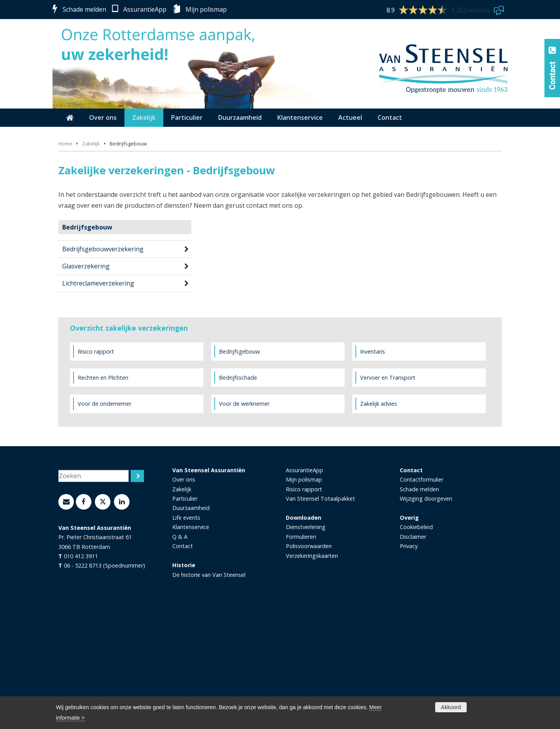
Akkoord (451, 707)
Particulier (185, 617)
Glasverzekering (86, 384)
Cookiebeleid (416, 645)
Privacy (409, 664)
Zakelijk (91, 262)
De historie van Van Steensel (209, 693)
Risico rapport (304, 607)
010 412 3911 (81, 674)
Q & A (180, 655)
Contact (183, 664)
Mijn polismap (206, 9)
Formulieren (301, 655)
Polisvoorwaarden (309, 664)
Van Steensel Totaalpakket (320, 617)
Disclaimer (413, 655)
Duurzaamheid (191, 626)
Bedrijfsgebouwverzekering (103, 367)
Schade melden (84, 9)
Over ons (184, 598)
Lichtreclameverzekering (98, 401)
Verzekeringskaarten (312, 674)
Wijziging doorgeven (426, 617)
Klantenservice (191, 645)
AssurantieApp (145, 9)
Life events (186, 636)
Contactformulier (422, 598)
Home (65, 262)
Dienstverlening (306, 645)
